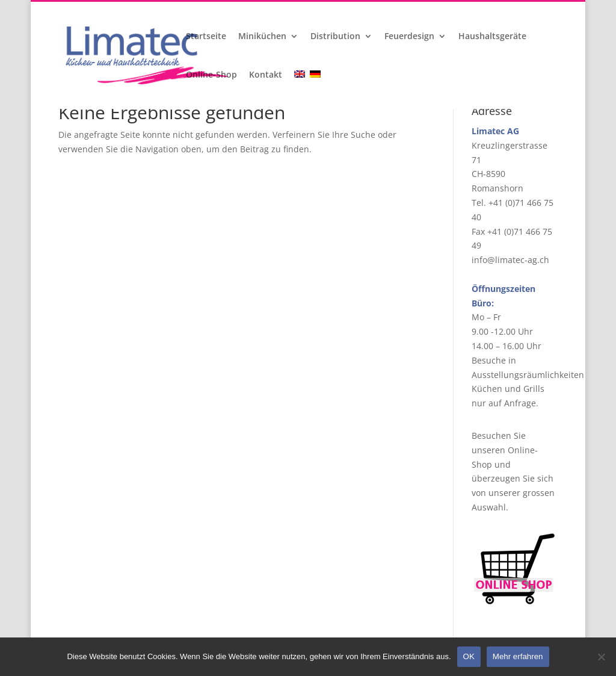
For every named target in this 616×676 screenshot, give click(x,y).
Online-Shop (211, 75)
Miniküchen (262, 37)
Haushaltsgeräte (492, 37)
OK (469, 656)
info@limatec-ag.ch (510, 260)
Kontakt (266, 75)
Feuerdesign (409, 37)
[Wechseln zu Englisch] (301, 90)
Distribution (335, 37)
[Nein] (601, 657)
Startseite (206, 37)
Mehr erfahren (518, 656)
